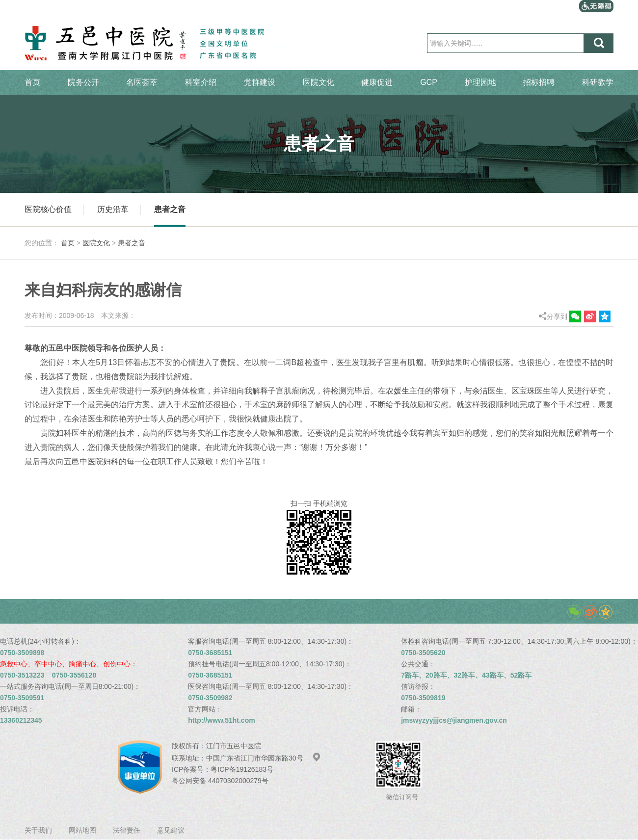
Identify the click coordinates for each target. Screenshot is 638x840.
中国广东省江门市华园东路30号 (264, 758)
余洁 (480, 391)
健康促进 (377, 82)
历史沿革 (113, 209)
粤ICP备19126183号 (242, 769)
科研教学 (598, 82)
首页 (32, 82)
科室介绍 (201, 82)
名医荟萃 (142, 82)
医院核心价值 (48, 209)
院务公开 (83, 82)
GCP (429, 82)
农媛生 (398, 391)
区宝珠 (523, 391)
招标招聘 (539, 82)
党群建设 (260, 82)
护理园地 (480, 82)
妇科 (64, 433)
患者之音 (170, 209)
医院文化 (319, 82)
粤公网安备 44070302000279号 (220, 781)
